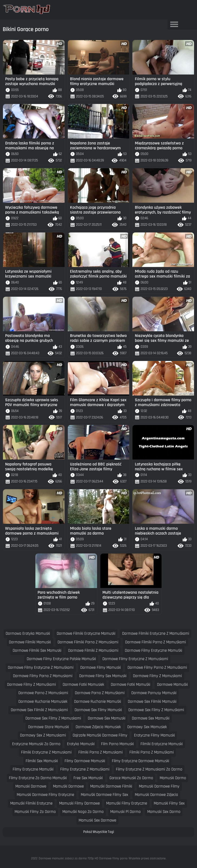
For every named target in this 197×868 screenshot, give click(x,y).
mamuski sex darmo (164, 812)
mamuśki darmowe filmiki (111, 786)
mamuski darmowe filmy (159, 786)
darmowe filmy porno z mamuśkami (157, 668)
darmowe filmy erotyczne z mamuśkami (41, 668)
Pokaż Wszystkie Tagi (99, 832)
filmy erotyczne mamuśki (33, 769)
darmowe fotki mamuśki (131, 685)
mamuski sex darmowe (97, 820)
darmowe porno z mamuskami (43, 693)
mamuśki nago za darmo (83, 812)
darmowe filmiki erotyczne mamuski (86, 634)
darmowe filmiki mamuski (30, 642)
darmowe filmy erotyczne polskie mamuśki (61, 659)
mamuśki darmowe (68, 786)
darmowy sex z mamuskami (43, 735)
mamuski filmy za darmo (35, 812)
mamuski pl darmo (125, 812)
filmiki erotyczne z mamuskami (46, 752)
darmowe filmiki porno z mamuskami (88, 642)
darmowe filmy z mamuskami (157, 676)
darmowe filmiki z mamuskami (93, 651)
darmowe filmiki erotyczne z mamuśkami (156, 634)
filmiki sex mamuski (42, 761)
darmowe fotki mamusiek (83, 685)
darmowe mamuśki (172, 685)
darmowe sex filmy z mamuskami (53, 718)
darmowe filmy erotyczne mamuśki (153, 651)
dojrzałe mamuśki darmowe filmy (100, 735)
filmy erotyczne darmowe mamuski (141, 761)
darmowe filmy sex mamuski (103, 676)
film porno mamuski (117, 744)
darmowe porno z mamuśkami (100, 693)
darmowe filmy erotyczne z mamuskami (135, 659)
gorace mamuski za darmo (131, 778)
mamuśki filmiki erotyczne (31, 803)
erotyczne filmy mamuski (154, 735)
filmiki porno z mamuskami (101, 752)
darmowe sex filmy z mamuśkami (156, 710)
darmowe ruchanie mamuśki (98, 702)
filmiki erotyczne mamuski (162, 744)
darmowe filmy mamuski (101, 668)
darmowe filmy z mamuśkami (31, 685)
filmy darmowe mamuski (85, 761)
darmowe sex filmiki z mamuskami (39, 710)
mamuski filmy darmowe (79, 803)
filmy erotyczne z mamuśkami (85, 769)
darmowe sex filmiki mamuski (152, 702)
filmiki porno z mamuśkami (152, 752)
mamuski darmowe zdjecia (156, 795)
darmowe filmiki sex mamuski (37, 651)
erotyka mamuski (81, 744)
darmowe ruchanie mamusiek (43, 702)
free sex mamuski (88, 778)
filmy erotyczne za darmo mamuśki (38, 778)
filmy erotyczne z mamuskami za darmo (149, 769)
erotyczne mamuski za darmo (36, 744)
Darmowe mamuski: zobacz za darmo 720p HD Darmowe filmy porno (83, 858)
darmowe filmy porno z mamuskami (43, 676)
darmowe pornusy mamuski (154, 693)
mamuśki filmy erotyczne (127, 803)
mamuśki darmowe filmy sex (104, 795)
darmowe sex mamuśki (151, 718)
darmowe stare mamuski (49, 727)
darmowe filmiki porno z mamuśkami (156, 642)
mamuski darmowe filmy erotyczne (45, 795)
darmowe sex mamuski (107, 718)
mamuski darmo (173, 778)
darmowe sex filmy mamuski (98, 710)
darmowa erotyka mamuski (28, 634)
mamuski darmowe (31, 786)
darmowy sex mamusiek (147, 727)
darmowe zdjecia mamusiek (98, 727)
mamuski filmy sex (169, 803)
